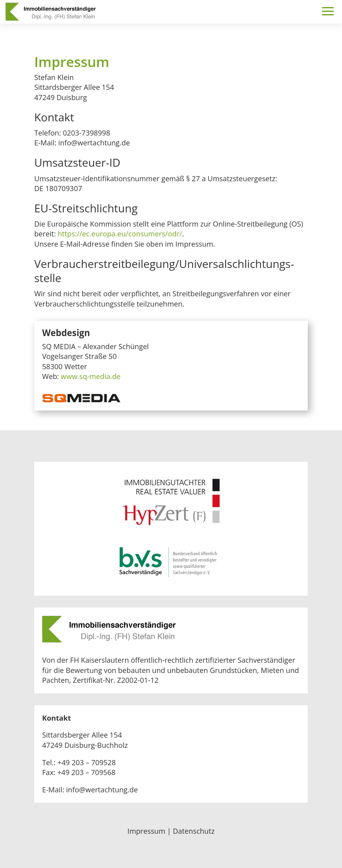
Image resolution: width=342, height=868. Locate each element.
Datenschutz (194, 831)
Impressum (146, 831)
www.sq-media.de (91, 376)
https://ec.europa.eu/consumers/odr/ (120, 234)
